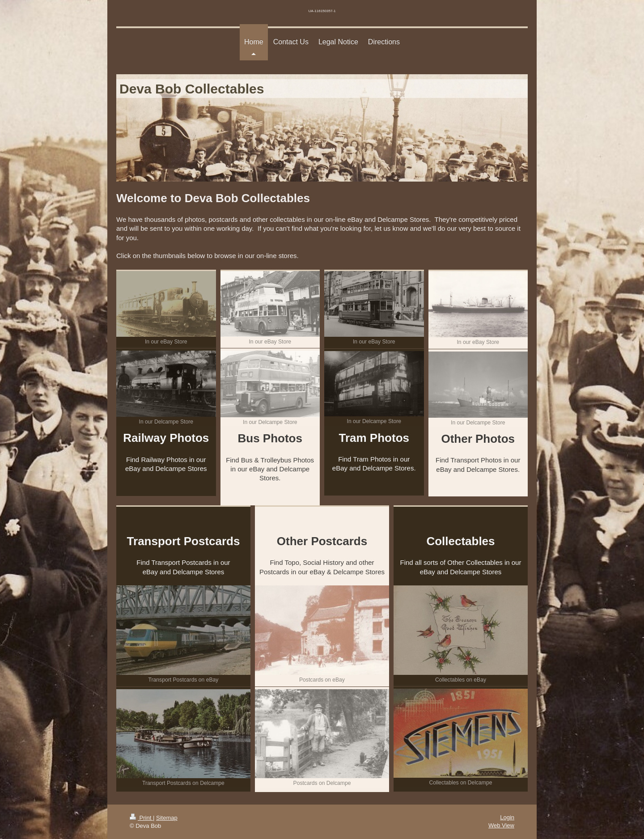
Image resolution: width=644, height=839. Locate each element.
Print (141, 818)
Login (507, 817)
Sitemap (167, 818)
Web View (501, 825)
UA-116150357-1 (322, 11)
